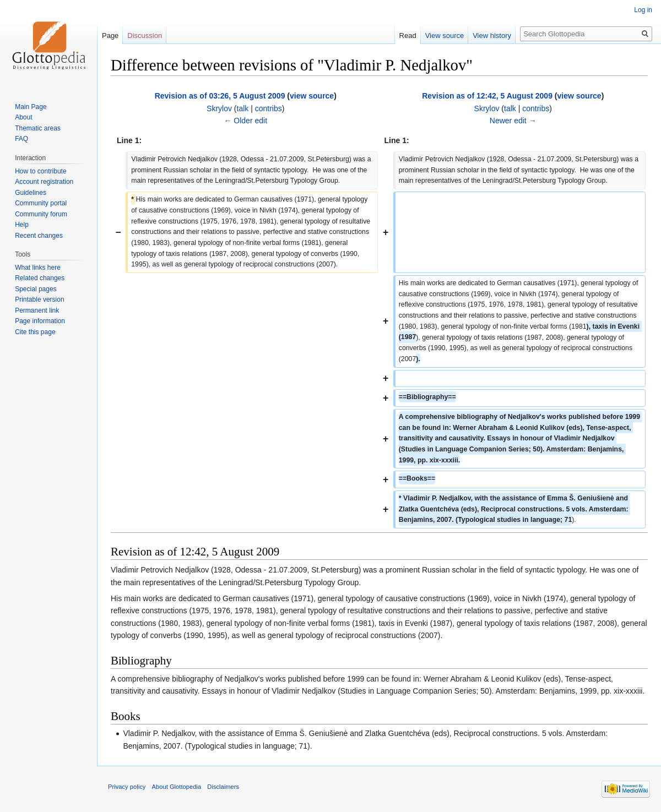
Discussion (145, 36)
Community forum (41, 214)
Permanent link (37, 310)
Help (22, 225)
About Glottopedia (177, 787)
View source (445, 36)
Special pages (36, 289)
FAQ (21, 139)
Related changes (40, 278)
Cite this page (35, 332)
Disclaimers (223, 787)
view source (312, 96)
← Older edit (245, 121)
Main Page (31, 107)
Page (110, 36)
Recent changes (39, 236)
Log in (643, 10)
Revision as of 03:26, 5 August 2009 (220, 96)
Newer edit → (513, 121)
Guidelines (31, 193)
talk (243, 108)
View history (492, 36)
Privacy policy (127, 787)
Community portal (41, 203)
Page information (40, 321)
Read (408, 36)
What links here (38, 268)
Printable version (39, 299)
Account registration (44, 182)
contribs (269, 108)
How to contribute (40, 171)
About (23, 117)
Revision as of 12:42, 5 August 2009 (487, 96)
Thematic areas (38, 128)
